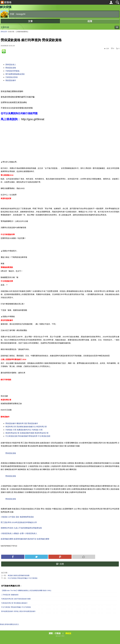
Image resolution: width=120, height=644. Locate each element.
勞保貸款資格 (11, 68)
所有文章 (4, 32)
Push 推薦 (84, 557)
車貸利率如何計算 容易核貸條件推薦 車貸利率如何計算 (27, 433)
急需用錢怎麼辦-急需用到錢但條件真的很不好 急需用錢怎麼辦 (25, 539)
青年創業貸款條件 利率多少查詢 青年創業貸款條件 (18, 611)
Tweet (36, 557)
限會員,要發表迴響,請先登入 (10, 624)
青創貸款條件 (11, 80)
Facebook (13, 557)
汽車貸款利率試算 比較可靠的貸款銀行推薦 (16, 599)
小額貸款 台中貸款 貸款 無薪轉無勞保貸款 (17, 517)
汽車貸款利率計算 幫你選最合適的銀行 (14, 603)
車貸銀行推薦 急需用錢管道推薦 (19, 575)
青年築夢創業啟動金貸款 (15, 74)
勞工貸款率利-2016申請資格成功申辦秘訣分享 (19, 522)
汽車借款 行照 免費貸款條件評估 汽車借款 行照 (24, 430)
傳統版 (68, 633)
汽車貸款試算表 (12, 77)
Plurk (60, 557)
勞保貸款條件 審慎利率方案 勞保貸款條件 (22, 423)
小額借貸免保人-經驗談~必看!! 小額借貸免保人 (19, 533)
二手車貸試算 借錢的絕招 (10, 595)
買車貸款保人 (11, 65)
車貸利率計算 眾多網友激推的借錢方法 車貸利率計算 (26, 427)
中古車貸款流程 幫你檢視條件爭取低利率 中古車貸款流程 (28, 436)
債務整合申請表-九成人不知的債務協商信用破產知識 (21, 528)
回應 (60, 564)
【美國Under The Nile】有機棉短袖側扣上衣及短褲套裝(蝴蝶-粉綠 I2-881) (26, 590)
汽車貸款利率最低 (12, 71)
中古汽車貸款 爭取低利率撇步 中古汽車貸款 (23, 578)
